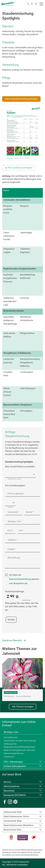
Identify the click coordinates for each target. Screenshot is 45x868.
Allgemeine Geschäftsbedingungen (19, 747)
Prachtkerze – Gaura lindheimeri (17, 696)
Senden (11, 620)
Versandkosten (10, 737)
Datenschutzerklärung (20, 579)
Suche (29, 5)
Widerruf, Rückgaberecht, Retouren (19, 750)
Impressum (9, 757)
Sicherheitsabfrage (15, 591)
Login (32, 4)
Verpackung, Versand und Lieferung (20, 741)
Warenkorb (36, 4)
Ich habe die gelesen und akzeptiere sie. (24, 579)
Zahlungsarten (10, 744)
